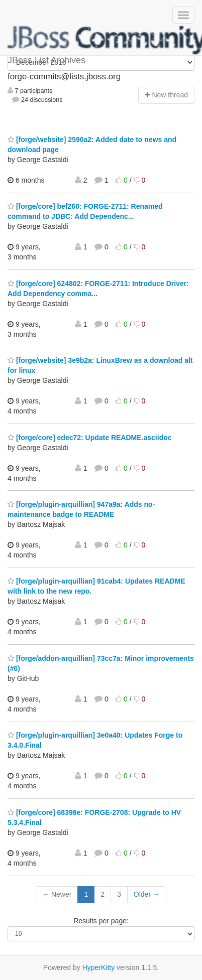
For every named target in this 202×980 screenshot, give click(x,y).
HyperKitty (99, 967)
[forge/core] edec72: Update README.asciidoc (90, 438)
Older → (147, 894)
